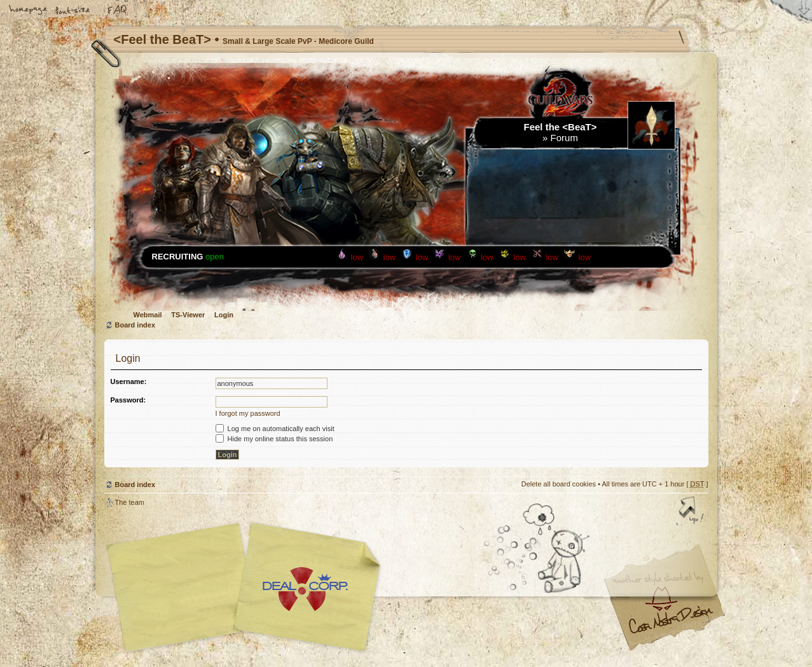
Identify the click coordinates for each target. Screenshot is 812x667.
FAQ (118, 11)
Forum (564, 138)
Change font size (73, 11)
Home (29, 11)
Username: (129, 382)
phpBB (247, 588)
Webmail (148, 315)
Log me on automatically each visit (275, 429)
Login (224, 315)
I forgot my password (248, 413)
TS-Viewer (188, 315)
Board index (135, 325)
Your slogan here (305, 589)
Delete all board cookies (559, 484)
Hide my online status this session (274, 439)
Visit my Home (670, 625)
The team (130, 502)
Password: (128, 400)
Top (692, 511)
